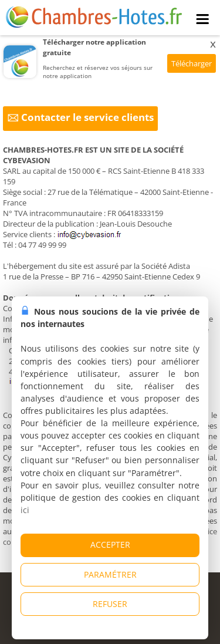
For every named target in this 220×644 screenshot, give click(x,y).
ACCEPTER (110, 544)
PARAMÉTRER (110, 574)
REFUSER (110, 604)
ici (25, 510)
